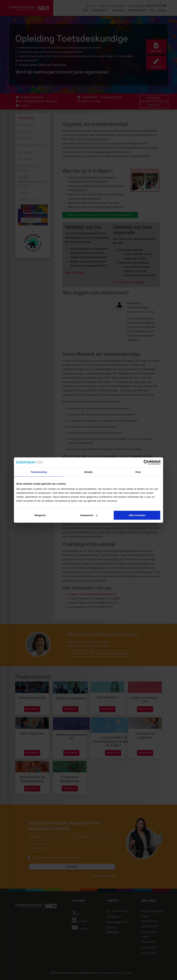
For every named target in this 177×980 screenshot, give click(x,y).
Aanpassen (89, 515)
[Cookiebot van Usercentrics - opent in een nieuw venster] (146, 462)
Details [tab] (88, 472)
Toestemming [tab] (39, 472)
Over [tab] (138, 472)
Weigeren (40, 515)
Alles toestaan (137, 515)
